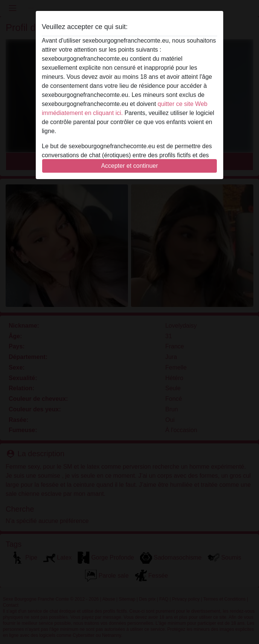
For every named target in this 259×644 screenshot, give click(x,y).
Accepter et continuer (129, 166)
